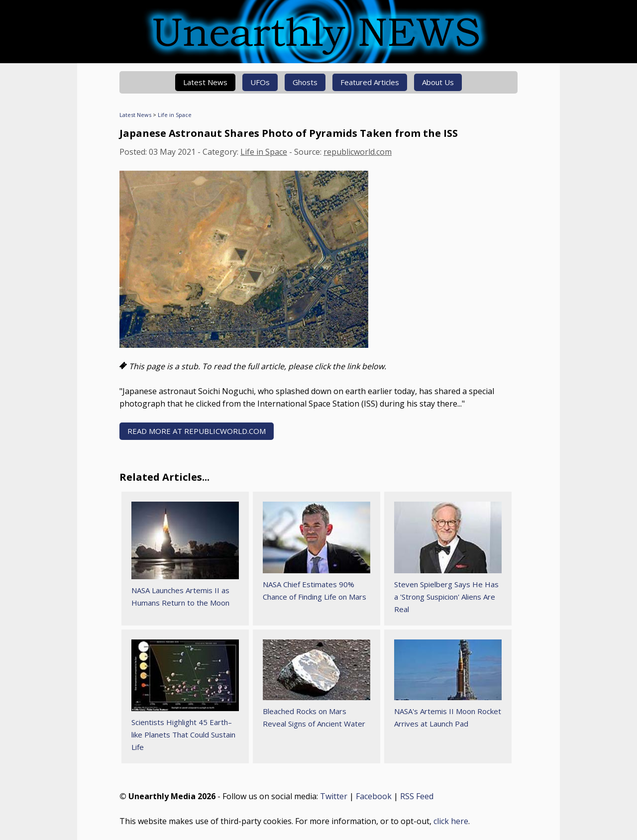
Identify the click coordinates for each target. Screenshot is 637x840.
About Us (438, 82)
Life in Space (175, 115)
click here (451, 821)
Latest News (205, 82)
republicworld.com (358, 152)
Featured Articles (370, 82)
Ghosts (305, 82)
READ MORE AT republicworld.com (197, 431)
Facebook (374, 796)
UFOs (260, 82)
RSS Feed (417, 796)
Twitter (334, 796)
